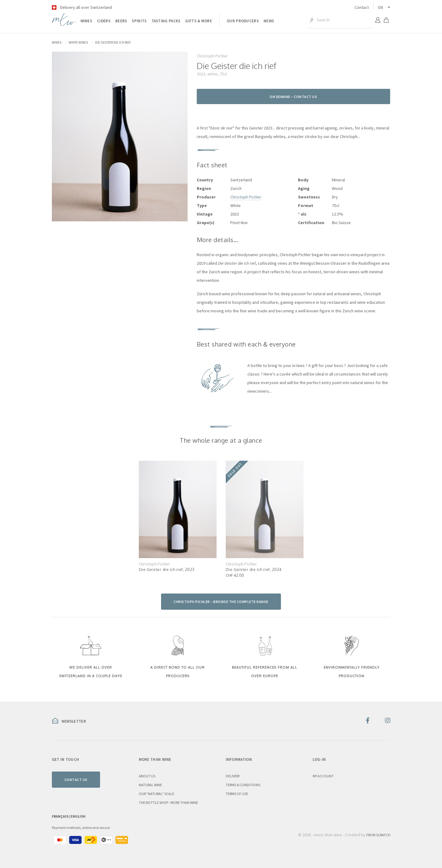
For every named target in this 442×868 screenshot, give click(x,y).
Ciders (104, 21)
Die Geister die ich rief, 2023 (167, 569)
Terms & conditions (243, 785)
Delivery (233, 776)
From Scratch (378, 835)
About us (147, 776)
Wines (86, 21)
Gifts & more (199, 21)
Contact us (76, 780)
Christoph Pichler (246, 197)
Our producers (243, 21)
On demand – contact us (293, 97)
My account (323, 776)
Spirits (139, 21)
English (78, 816)
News (269, 21)
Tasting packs (166, 21)
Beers (121, 21)
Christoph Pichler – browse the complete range (221, 602)
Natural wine (150, 785)
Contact (362, 7)
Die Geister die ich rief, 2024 (254, 569)
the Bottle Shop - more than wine (168, 803)
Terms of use (237, 794)
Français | (61, 816)
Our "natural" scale (156, 794)
